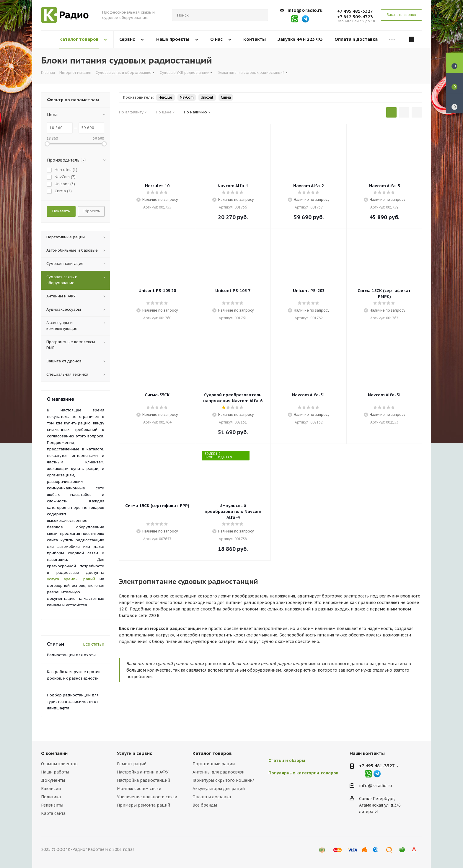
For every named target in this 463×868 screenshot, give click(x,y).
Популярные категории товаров (303, 773)
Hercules (166, 97)
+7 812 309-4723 (355, 17)
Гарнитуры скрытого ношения (224, 780)
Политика (51, 797)
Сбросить (91, 211)
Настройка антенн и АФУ (143, 772)
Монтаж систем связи (139, 789)
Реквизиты (52, 805)
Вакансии (51, 789)
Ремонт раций (132, 764)
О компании (54, 753)
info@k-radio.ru (305, 10)
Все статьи (94, 644)
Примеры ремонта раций (144, 805)
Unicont (207, 97)
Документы (53, 780)
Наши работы (55, 772)
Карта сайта (53, 813)
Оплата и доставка (212, 797)
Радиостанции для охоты (71, 655)
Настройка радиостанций (144, 780)
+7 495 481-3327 (355, 11)
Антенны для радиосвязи (219, 772)
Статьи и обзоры (287, 760)
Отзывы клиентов (59, 764)
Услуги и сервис (135, 753)
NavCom (187, 97)
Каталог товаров (212, 753)
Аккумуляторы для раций (219, 789)
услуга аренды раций (71, 579)
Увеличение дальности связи (147, 797)
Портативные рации (214, 764)
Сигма (226, 97)
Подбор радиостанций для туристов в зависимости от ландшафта (73, 702)
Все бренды (205, 805)
